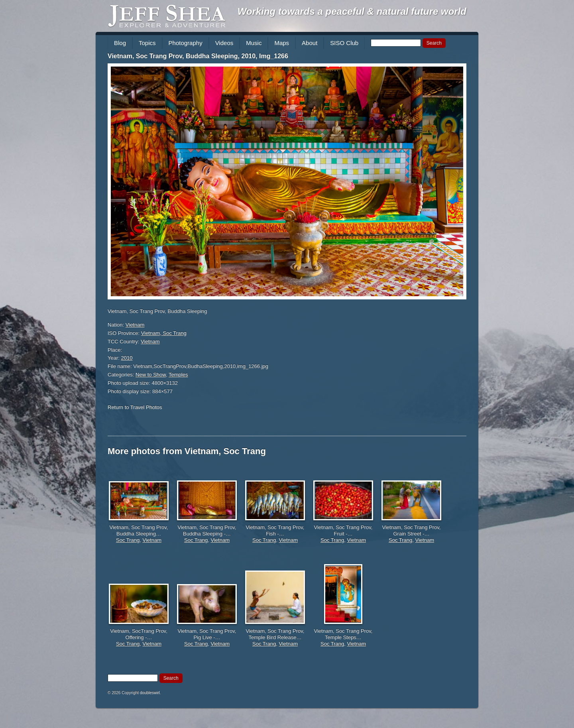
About (310, 43)
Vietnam (135, 325)
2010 (127, 358)
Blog (120, 43)
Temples (178, 375)
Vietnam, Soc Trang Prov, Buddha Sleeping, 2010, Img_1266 (198, 56)
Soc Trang (128, 540)
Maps (282, 43)
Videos (224, 43)
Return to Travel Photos (135, 407)
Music (254, 43)
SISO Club (344, 43)
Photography (186, 43)
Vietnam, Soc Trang (164, 333)
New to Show (151, 375)
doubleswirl (150, 693)
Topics (147, 43)
